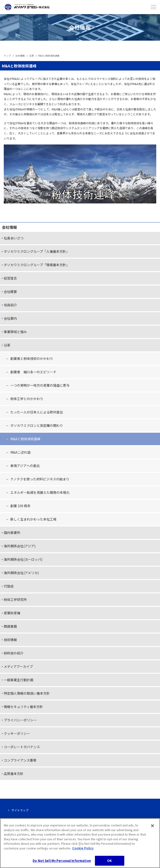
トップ (7, 56)
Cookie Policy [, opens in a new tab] (83, 851)
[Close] (152, 829)
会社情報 (20, 56)
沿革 (31, 56)
